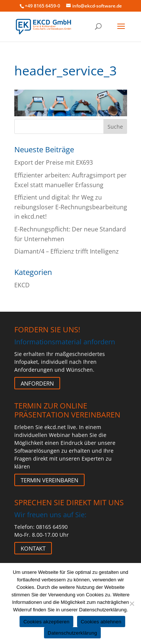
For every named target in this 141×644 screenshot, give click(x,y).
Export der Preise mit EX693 (54, 162)
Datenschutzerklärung (72, 633)
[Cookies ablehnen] (132, 603)
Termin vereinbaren (49, 480)
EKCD (22, 285)
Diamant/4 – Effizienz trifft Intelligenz (67, 251)
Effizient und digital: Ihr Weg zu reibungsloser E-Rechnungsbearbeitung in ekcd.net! (71, 207)
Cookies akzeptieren (46, 622)
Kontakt (33, 548)
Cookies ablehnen (101, 622)
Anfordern (37, 383)
